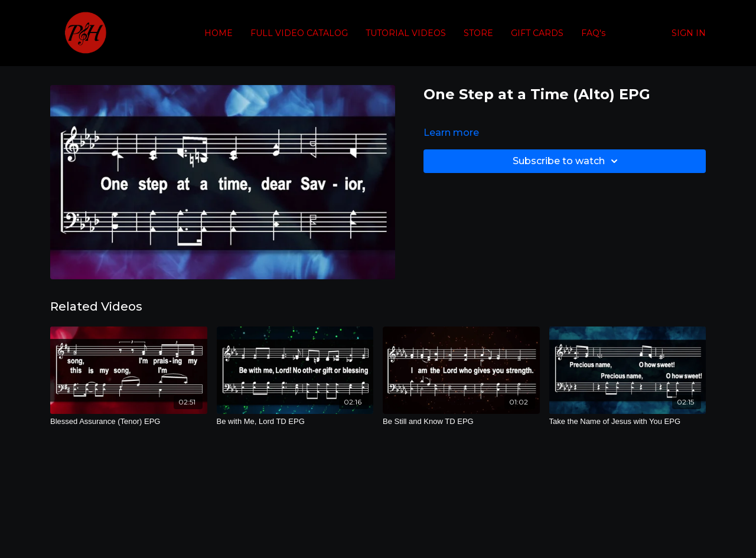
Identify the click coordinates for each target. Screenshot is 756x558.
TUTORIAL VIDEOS (406, 33)
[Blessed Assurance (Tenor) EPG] (129, 422)
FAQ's (593, 33)
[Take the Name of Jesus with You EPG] (628, 422)
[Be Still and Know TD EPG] (461, 422)
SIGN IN (689, 33)
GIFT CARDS (537, 33)
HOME (219, 33)
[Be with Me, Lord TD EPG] (295, 422)
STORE (478, 33)
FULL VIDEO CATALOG (299, 33)
